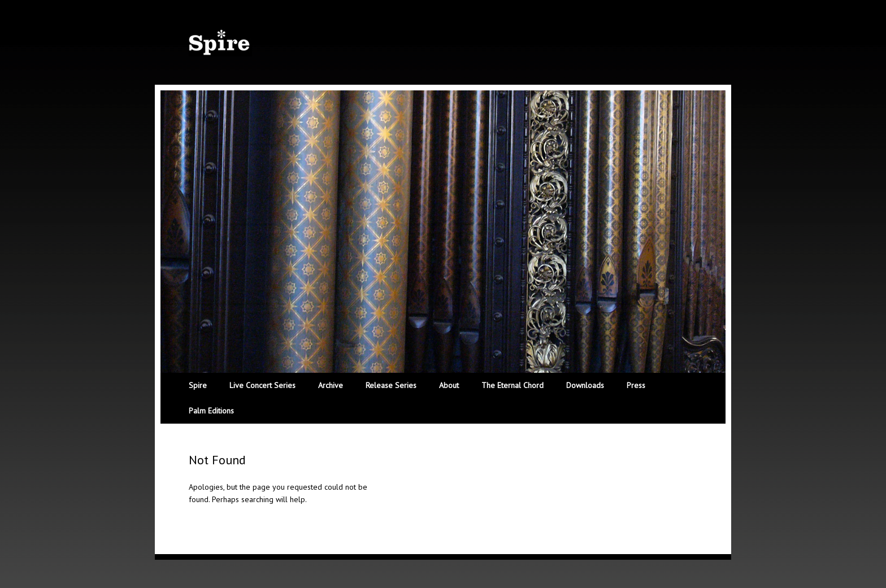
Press (636, 385)
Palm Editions (211, 411)
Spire (198, 385)
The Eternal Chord (513, 385)
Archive (331, 385)
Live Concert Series (262, 385)
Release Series (391, 385)
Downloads (585, 385)
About (449, 385)
